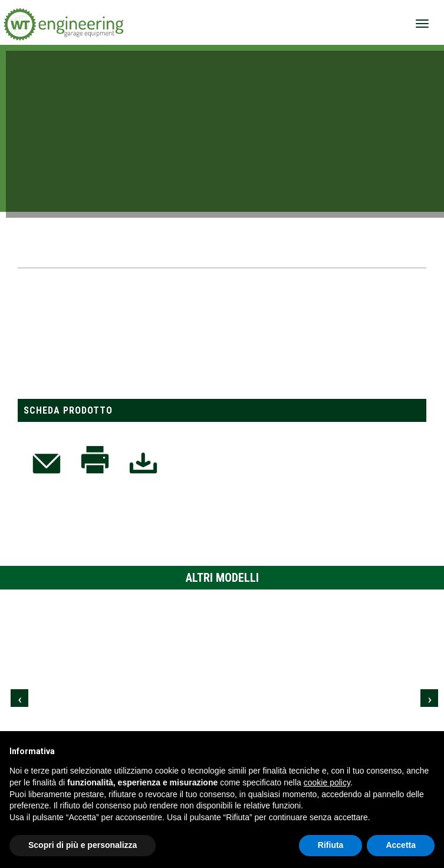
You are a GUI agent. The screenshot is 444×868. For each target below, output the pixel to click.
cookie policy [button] (327, 782)
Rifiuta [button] (331, 845)
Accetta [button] (401, 845)
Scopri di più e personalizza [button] (83, 845)
